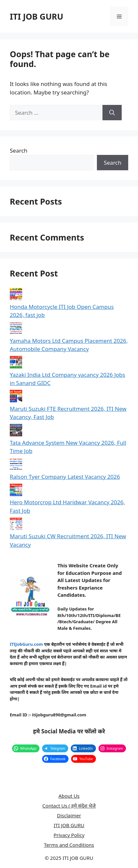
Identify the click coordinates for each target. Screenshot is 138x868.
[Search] (112, 113)
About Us (69, 796)
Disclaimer (69, 815)
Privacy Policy (69, 835)
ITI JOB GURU (37, 16)
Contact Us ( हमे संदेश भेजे (69, 806)
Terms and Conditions (69, 845)
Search (19, 150)
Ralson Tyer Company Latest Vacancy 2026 (65, 477)
